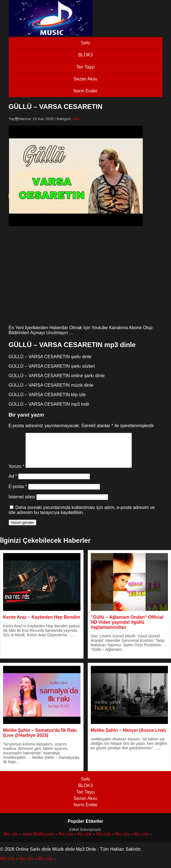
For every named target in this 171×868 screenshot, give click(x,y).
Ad (13, 483)
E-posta (18, 493)
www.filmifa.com (38, 841)
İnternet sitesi (22, 504)
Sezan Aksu (86, 79)
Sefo (86, 43)
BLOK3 (85, 55)
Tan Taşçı (85, 67)
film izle (11, 841)
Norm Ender (85, 91)
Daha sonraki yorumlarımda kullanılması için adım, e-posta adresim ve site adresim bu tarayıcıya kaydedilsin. (82, 517)
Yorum (16, 473)
